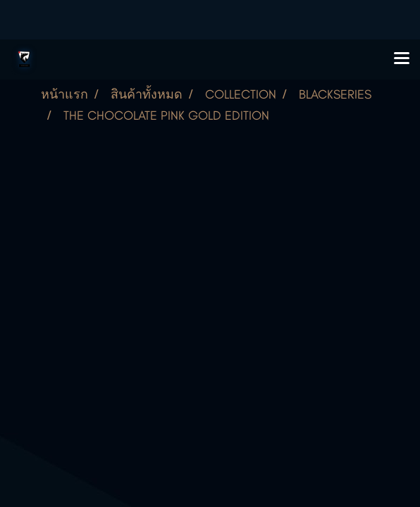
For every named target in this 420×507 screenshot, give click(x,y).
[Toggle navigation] (402, 59)
